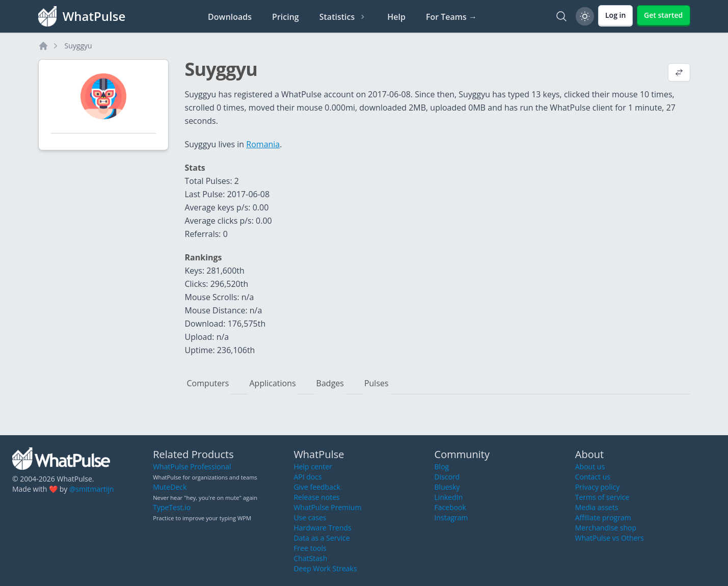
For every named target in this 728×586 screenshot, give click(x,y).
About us (590, 467)
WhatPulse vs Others (610, 538)
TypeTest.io (172, 507)
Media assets (597, 507)
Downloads (230, 17)
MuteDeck (170, 487)
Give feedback (317, 487)
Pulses (376, 383)
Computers (208, 383)
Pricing (286, 17)
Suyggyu (78, 46)
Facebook (450, 507)
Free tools (310, 548)
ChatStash (310, 558)
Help (396, 17)
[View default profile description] (679, 73)
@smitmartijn (92, 489)
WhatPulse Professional (192, 467)
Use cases (310, 517)
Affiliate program (603, 517)
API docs (307, 477)
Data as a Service (321, 538)
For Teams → (451, 17)
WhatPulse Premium (327, 507)
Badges (330, 383)
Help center (313, 467)
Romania (263, 144)
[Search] (561, 16)
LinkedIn (449, 497)
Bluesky (447, 487)
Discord (447, 477)
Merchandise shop (606, 528)
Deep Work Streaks (325, 568)
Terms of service (602, 497)
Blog (442, 467)
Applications (272, 383)
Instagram (451, 517)
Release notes (316, 497)
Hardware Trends (322, 528)
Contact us (593, 477)
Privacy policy (598, 487)
